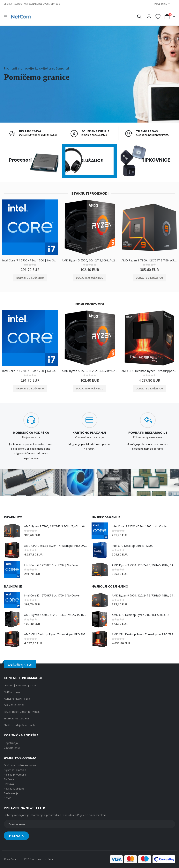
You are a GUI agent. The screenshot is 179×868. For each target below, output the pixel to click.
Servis (8, 798)
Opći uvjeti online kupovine (20, 765)
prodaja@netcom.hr (24, 725)
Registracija (11, 743)
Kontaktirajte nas (26, 685)
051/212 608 (22, 718)
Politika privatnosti (15, 775)
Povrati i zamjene (14, 789)
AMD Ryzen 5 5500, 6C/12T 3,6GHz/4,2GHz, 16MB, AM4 (90, 260)
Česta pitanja (12, 748)
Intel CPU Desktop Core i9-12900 (133, 546)
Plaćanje (9, 779)
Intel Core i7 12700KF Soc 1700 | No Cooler (30, 260)
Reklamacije (11, 793)
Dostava (9, 784)
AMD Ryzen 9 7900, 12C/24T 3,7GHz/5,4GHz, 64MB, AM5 (149, 260)
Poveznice (161, 4)
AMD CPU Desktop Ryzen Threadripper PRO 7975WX (149, 371)
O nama (9, 685)
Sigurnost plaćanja (15, 770)
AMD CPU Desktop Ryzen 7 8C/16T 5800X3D (140, 615)
